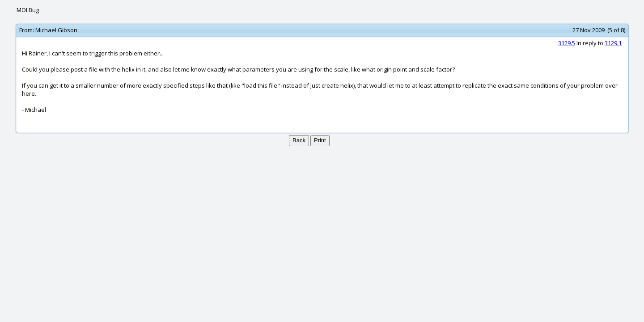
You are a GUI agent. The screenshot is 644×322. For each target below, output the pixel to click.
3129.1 (613, 43)
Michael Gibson (56, 30)
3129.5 (567, 43)
